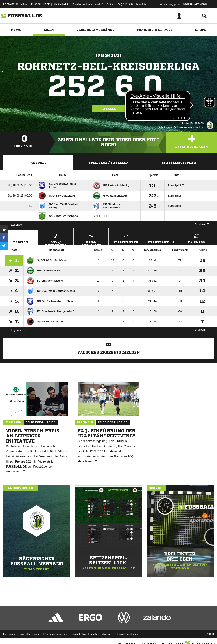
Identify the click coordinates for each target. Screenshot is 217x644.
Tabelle (108, 109)
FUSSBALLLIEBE (40, 4)
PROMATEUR (10, 4)
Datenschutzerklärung (30, 634)
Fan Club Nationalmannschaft (88, 4)
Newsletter (142, 4)
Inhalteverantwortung (101, 634)
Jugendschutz (79, 634)
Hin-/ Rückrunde (56, 239)
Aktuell (38, 163)
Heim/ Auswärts (91, 239)
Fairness (196, 238)
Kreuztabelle (161, 238)
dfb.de (24, 4)
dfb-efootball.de (61, 4)
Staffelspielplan (179, 163)
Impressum (9, 634)
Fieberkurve (126, 238)
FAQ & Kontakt (125, 4)
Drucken (202, 224)
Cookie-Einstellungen (127, 634)
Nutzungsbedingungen (56, 634)
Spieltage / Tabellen (109, 163)
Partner (110, 4)
